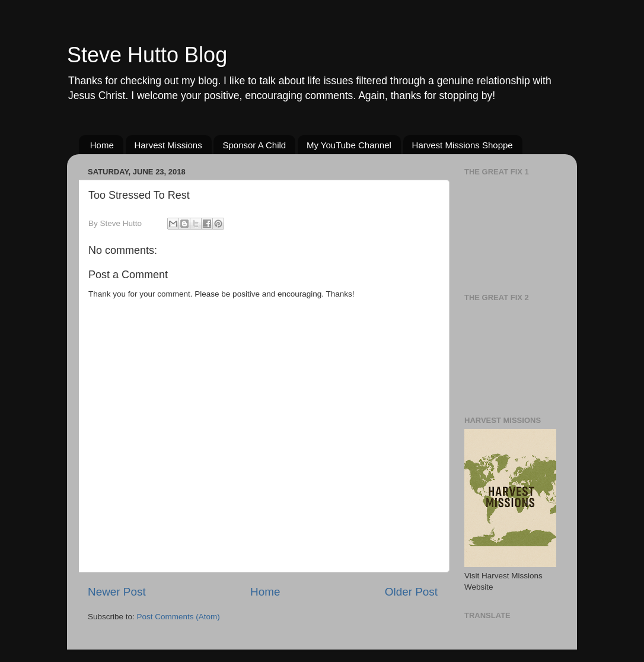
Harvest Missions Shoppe (463, 145)
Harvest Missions (168, 145)
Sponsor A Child (254, 145)
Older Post (411, 592)
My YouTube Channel (349, 145)
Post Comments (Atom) (178, 617)
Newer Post (117, 592)
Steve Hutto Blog (147, 55)
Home (102, 145)
